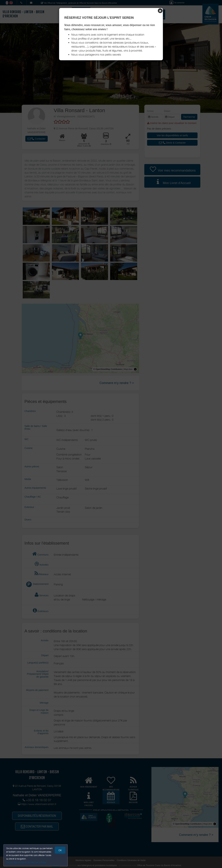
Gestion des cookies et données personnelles (26, 862)
